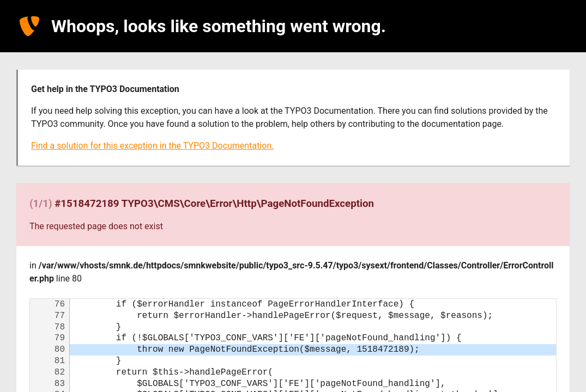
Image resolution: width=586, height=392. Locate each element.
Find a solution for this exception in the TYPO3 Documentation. (152, 146)
